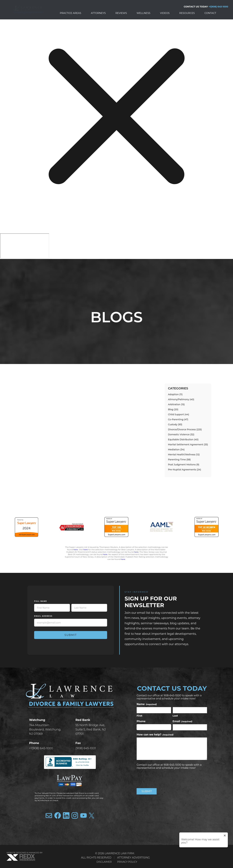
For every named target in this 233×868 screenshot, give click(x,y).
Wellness (143, 13)
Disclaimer (103, 862)
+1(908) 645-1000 (218, 7)
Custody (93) (175, 424)
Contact (210, 13)
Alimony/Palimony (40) (181, 399)
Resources (187, 13)
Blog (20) (173, 409)
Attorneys (98, 13)
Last (175, 716)
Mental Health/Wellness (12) (184, 455)
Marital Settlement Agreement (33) (188, 445)
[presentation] (161, 778)
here (76, 549)
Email (183, 721)
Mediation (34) (176, 450)
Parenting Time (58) (179, 460)
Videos (165, 13)
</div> (25, 246)
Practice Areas (71, 13)
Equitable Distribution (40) (183, 439)
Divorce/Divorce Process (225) (185, 429)
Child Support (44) (178, 414)
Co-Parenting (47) (178, 419)
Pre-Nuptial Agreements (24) (184, 470)
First (139, 716)
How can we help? (155, 735)
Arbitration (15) (176, 404)
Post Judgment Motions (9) (184, 465)
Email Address (43, 616)
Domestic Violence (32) (181, 434)
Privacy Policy (128, 862)
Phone (141, 721)
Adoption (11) (175, 394)
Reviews (121, 13)
